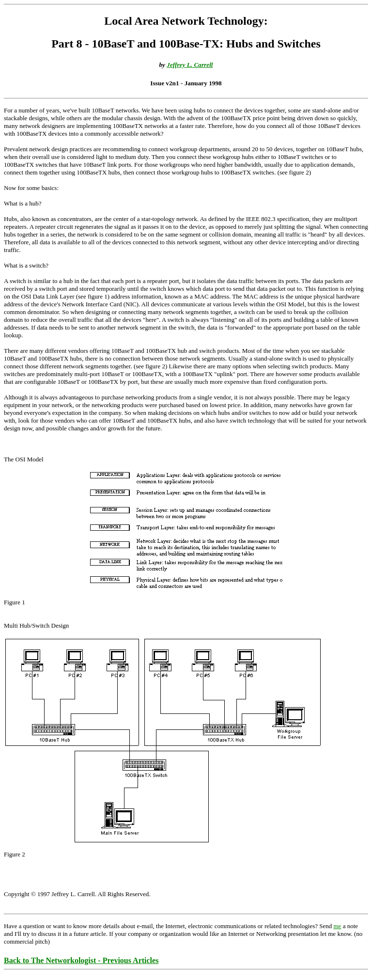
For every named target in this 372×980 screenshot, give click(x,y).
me (337, 926)
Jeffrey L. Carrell (190, 65)
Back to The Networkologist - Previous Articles (81, 960)
